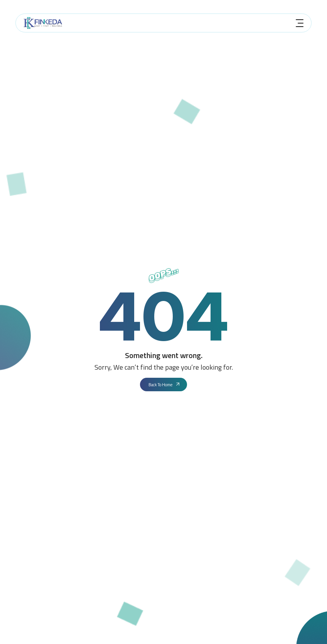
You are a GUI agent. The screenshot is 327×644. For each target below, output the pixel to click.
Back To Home (164, 385)
